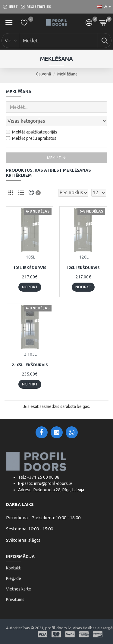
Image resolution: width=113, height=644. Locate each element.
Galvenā (43, 74)
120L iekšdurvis (83, 268)
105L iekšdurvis (30, 268)
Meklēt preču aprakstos (31, 138)
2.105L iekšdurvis (30, 365)
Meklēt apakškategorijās (32, 132)
